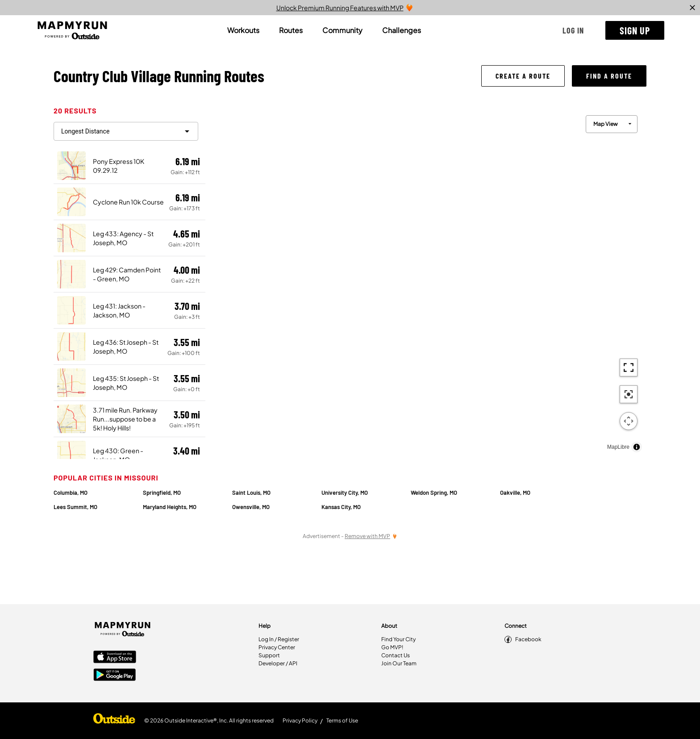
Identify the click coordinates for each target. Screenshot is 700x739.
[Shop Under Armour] (114, 721)
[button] (573, 30)
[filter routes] (126, 131)
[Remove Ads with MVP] (371, 536)
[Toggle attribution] (637, 447)
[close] (692, 8)
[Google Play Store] (115, 676)
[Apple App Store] (115, 658)
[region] (426, 282)
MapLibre (618, 447)
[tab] (243, 30)
